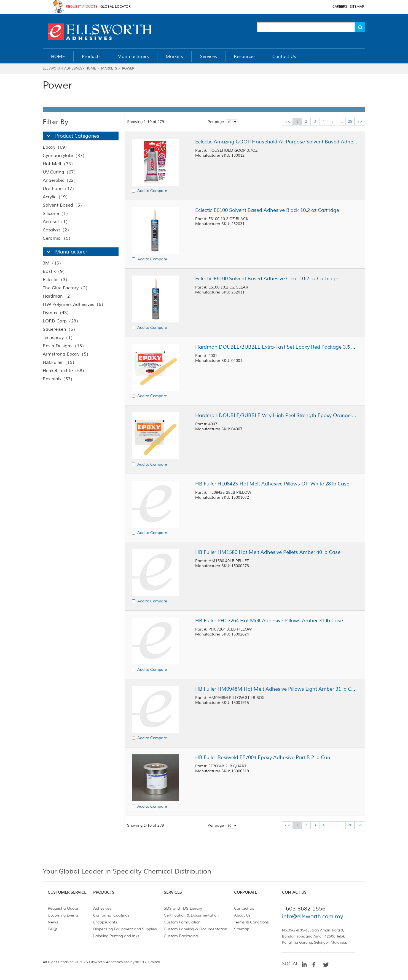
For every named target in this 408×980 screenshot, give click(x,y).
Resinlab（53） (59, 379)
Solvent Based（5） (64, 205)
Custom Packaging (181, 936)
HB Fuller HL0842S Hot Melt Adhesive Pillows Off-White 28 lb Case (272, 484)
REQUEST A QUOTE (82, 7)
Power (128, 69)
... (341, 122)
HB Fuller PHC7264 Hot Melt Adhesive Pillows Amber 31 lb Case (269, 621)
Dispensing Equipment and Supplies (125, 929)
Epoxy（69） (56, 147)
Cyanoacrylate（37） (65, 156)
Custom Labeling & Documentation (195, 929)
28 (350, 122)
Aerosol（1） (56, 222)
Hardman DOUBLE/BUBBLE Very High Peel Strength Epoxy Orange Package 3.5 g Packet (277, 415)
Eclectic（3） (56, 280)
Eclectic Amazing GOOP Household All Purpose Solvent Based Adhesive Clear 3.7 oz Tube (277, 142)
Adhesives (102, 908)
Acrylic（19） (56, 197)
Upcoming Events (63, 915)
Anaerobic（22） (60, 180)
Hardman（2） (58, 296)
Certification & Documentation (191, 915)
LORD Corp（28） (62, 321)
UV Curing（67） (60, 172)
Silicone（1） (57, 213)
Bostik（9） (55, 271)
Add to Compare (152, 191)
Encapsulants (105, 922)
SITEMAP (357, 7)
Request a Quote (63, 908)
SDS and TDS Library (183, 908)
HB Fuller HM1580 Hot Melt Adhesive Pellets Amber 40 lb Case (268, 552)
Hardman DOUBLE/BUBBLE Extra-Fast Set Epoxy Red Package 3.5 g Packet (277, 347)
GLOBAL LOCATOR (116, 7)
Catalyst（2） (57, 230)
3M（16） (53, 263)
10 (229, 122)
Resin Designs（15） (65, 346)
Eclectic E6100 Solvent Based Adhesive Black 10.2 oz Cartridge (267, 210)
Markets (109, 69)
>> (360, 122)
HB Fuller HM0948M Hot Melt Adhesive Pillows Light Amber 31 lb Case (277, 689)
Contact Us (244, 908)
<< (288, 122)
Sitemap (242, 929)
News (53, 922)
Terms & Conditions (251, 922)
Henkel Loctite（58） (65, 371)
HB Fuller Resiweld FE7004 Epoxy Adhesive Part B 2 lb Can (263, 757)
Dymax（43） (57, 313)
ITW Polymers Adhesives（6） (74, 305)
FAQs (53, 929)
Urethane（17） (60, 189)
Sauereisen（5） (60, 329)
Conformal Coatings (111, 915)
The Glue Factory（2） (66, 288)
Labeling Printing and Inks (116, 936)
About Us (242, 915)
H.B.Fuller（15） (60, 362)
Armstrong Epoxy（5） (67, 354)
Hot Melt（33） (59, 164)
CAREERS (340, 7)
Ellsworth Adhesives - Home (69, 69)
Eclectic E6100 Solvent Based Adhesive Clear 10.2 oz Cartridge (267, 279)
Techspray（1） (59, 338)
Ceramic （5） (58, 238)
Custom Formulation (182, 922)
